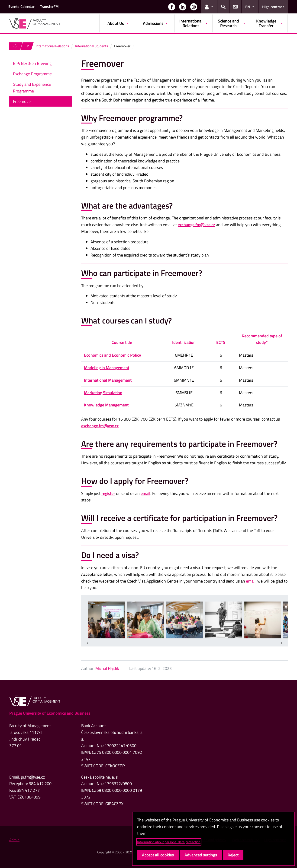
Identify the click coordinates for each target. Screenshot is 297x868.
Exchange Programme (32, 74)
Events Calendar (21, 6)
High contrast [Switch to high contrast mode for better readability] (273, 7)
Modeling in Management (107, 368)
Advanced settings (201, 855)
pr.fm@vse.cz (33, 777)
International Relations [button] (191, 23)
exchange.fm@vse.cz (196, 225)
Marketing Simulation (103, 393)
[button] (172, 7)
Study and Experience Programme (32, 88)
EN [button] (248, 7)
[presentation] (89, 643)
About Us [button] (116, 23)
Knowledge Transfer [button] (266, 23)
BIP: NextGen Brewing (32, 63)
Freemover (23, 101)
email (145, 493)
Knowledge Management (106, 405)
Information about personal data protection (169, 842)
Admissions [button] (153, 23)
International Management (108, 380)
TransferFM (49, 6)
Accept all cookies (158, 855)
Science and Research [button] (228, 23)
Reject (233, 855)
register (108, 493)
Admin (14, 840)
